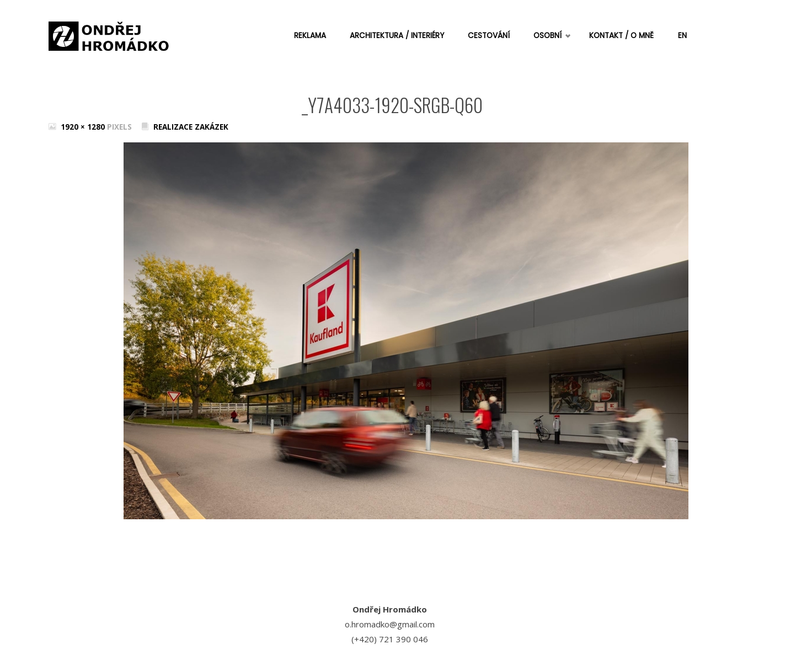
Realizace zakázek (191, 127)
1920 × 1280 (84, 127)
